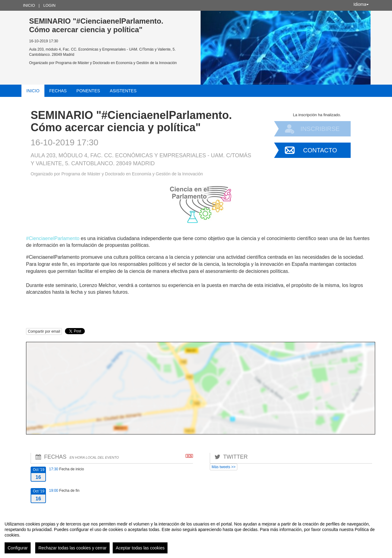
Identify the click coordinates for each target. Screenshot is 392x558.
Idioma (361, 4)
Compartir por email (44, 331)
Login (49, 5)
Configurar (18, 548)
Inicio (29, 5)
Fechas (58, 91)
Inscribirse (320, 129)
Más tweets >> (224, 467)
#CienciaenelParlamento (53, 238)
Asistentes (123, 91)
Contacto (320, 150)
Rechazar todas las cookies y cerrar (72, 548)
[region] (196, 535)
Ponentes (88, 91)
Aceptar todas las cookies (140, 548)
